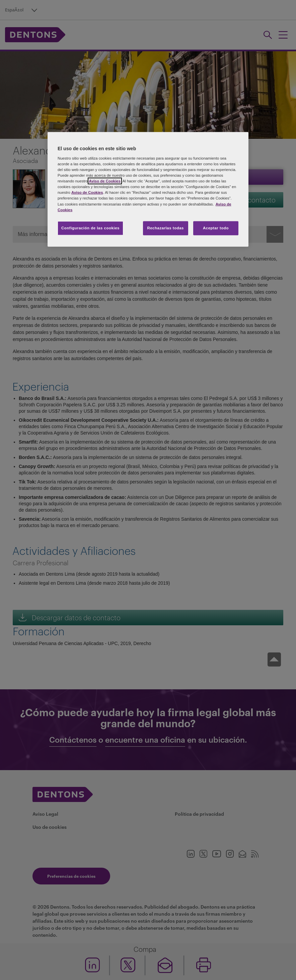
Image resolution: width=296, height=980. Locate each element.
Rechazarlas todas (165, 228)
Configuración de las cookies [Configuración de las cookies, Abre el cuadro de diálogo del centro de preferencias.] (90, 228)
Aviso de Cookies (105, 181)
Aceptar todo (216, 228)
